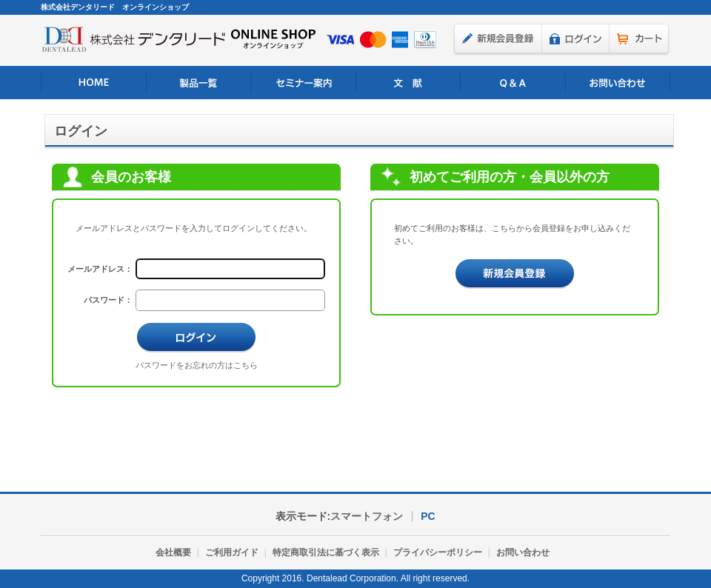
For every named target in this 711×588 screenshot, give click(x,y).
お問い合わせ (618, 83)
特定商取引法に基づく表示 (326, 552)
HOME (93, 83)
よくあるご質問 (513, 83)
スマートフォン (367, 516)
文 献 (408, 83)
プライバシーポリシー (438, 552)
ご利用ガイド (232, 552)
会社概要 (173, 552)
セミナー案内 (304, 83)
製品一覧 (198, 83)
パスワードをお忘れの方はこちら (197, 365)
